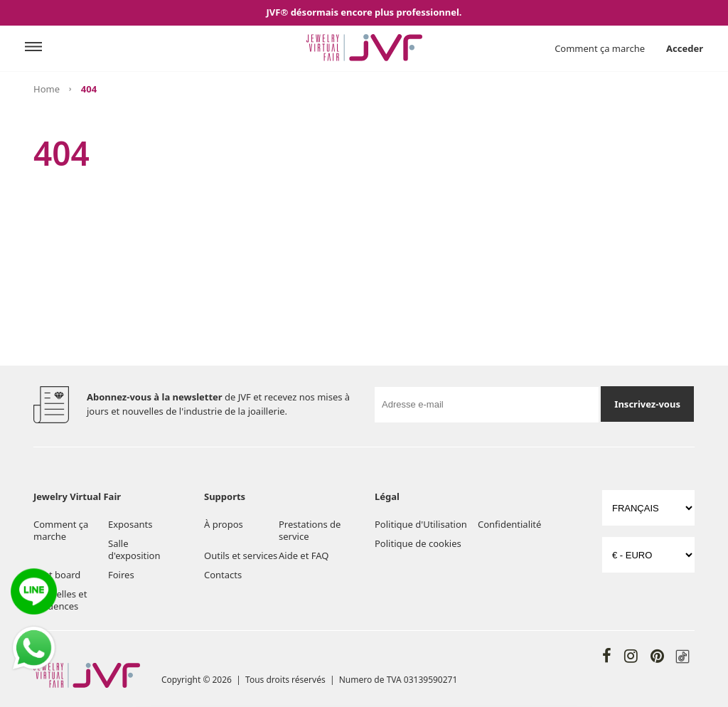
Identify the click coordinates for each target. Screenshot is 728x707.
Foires (121, 575)
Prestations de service (310, 530)
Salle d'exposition (134, 549)
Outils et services (241, 555)
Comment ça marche (600, 48)
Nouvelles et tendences (60, 600)
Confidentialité (509, 524)
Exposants (130, 524)
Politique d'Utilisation (421, 524)
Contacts (223, 575)
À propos (224, 524)
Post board (57, 575)
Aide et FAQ (304, 555)
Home (47, 89)
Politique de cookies (418, 543)
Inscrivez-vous (647, 404)
